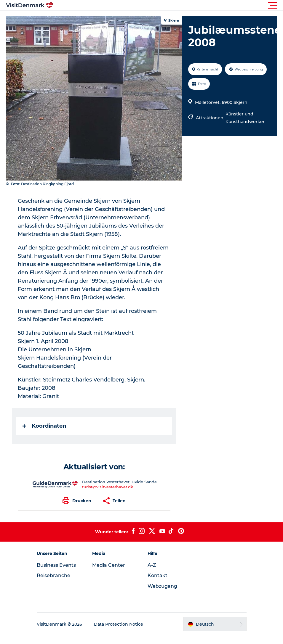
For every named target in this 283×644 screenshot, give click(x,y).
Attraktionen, (211, 118)
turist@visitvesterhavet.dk (108, 487)
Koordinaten (44, 426)
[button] (168, 5)
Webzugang (162, 586)
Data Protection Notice (119, 624)
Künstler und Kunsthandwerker (245, 118)
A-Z (152, 565)
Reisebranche (53, 575)
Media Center (109, 565)
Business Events (56, 565)
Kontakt (158, 575)
